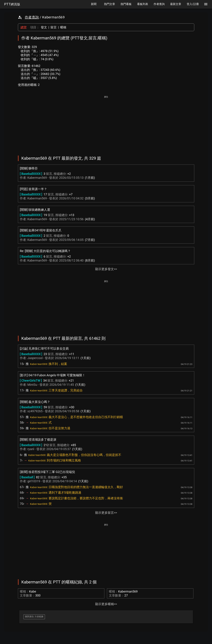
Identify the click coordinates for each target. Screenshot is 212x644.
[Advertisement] (106, 123)
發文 (44, 27)
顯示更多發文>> (106, 269)
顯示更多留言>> (106, 513)
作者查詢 (32, 17)
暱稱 (63, 27)
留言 (54, 27)
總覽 (24, 27)
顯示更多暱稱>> (106, 604)
